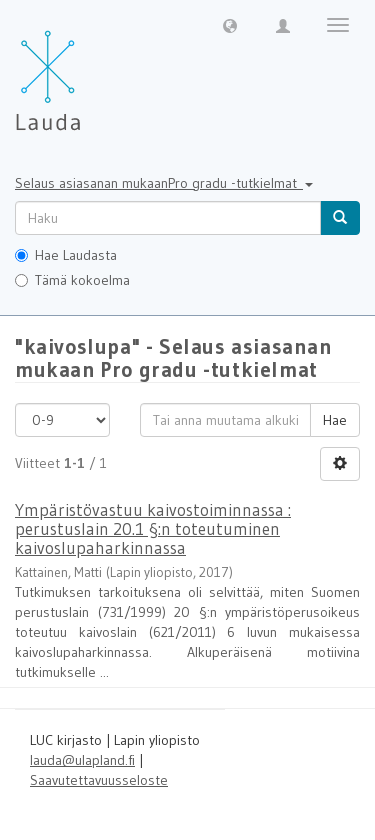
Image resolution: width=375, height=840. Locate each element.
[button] (230, 25)
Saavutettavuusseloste (99, 780)
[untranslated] (168, 218)
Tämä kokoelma (72, 280)
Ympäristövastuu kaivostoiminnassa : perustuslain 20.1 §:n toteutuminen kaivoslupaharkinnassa (153, 528)
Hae (335, 420)
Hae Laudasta (66, 255)
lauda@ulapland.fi (82, 760)
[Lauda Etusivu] (90, 70)
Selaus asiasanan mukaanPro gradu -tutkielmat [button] (164, 183)
